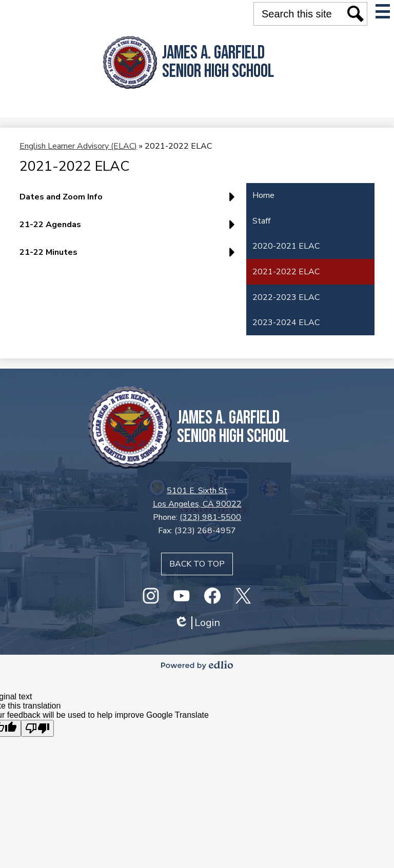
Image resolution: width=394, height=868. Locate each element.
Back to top (197, 564)
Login (197, 623)
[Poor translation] (37, 728)
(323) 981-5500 (210, 517)
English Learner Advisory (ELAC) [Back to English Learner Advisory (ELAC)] (78, 146)
